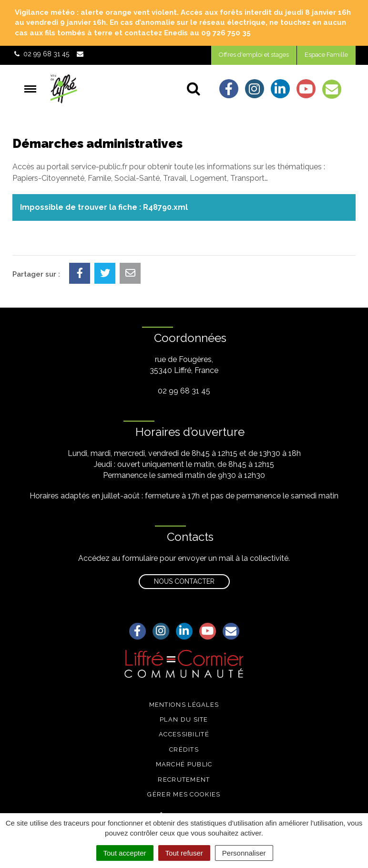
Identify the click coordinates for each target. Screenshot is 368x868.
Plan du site (184, 719)
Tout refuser (184, 853)
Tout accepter (125, 853)
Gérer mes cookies (184, 794)
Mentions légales (184, 705)
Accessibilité (184, 734)
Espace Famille (326, 55)
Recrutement (184, 780)
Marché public (184, 764)
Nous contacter (184, 581)
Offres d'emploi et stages (254, 55)
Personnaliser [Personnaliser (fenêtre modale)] (244, 853)
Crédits (184, 749)
